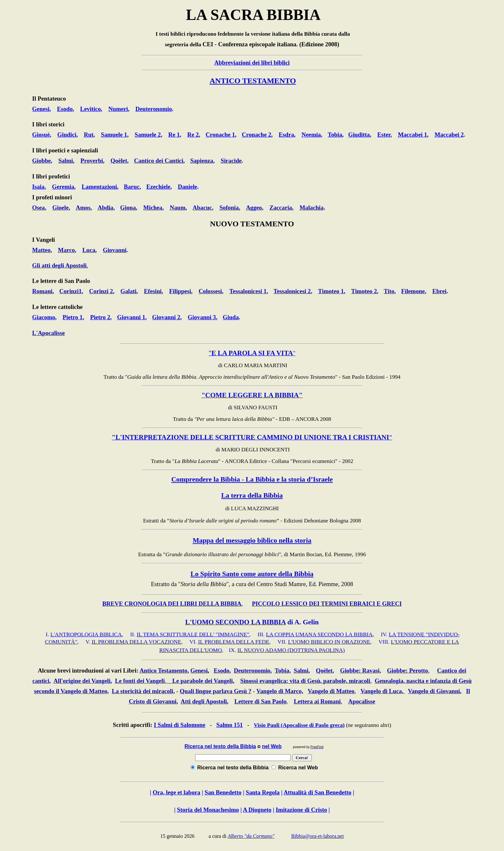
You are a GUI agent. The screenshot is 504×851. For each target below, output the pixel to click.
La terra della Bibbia (252, 495)
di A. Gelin (302, 622)
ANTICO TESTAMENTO (253, 81)
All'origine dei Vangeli (82, 681)
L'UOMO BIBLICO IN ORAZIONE (329, 642)
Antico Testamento (163, 670)
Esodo (222, 670)
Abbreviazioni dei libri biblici (252, 63)
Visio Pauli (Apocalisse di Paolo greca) (299, 725)
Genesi (199, 670)
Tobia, (283, 670)
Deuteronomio (252, 670)
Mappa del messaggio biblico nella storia (252, 540)
